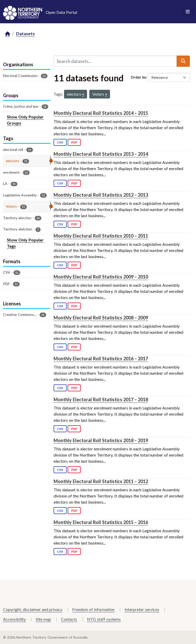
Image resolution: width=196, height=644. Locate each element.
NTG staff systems (104, 619)
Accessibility (14, 619)
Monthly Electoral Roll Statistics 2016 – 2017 (101, 359)
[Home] (8, 34)
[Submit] (183, 61)
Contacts (69, 619)
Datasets (25, 34)
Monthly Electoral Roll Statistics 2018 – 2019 (101, 440)
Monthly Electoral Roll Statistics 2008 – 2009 (101, 318)
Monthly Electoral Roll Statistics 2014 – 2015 (101, 113)
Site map (43, 619)
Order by (138, 77)
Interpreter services (142, 609)
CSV (60, 142)
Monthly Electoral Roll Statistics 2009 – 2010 (101, 277)
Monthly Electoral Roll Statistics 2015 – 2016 (101, 522)
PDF (74, 142)
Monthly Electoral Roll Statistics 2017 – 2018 (101, 399)
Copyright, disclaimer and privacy (33, 609)
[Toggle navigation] (188, 12)
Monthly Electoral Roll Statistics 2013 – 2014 (101, 154)
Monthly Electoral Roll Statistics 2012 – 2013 (101, 195)
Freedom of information (93, 609)
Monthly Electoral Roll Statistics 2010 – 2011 (101, 236)
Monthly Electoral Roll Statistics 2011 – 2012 (101, 481)
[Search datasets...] (115, 61)
